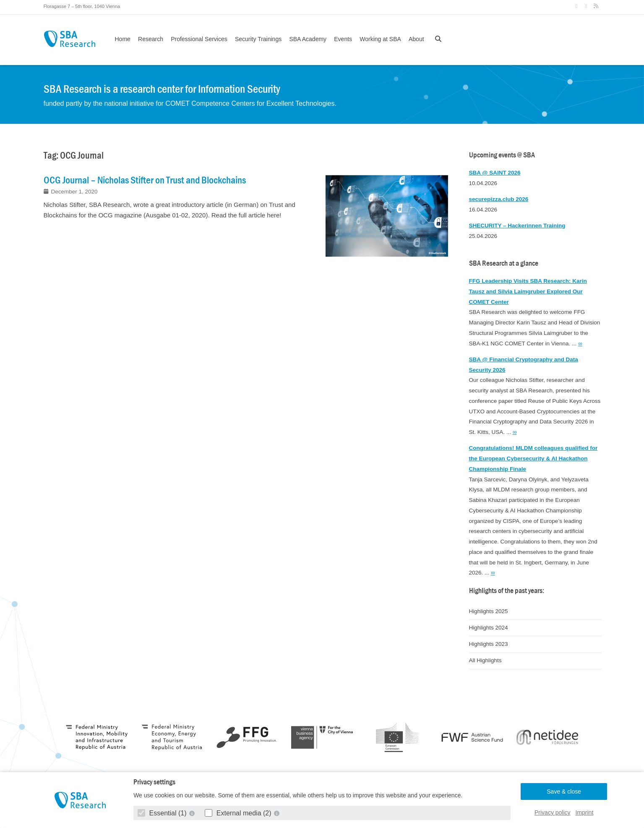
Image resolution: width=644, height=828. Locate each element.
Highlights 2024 (489, 628)
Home (123, 39)
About (416, 39)
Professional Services (199, 39)
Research (151, 39)
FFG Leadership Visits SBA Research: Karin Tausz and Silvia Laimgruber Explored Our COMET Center (528, 291)
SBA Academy (308, 39)
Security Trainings (258, 39)
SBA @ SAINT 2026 (495, 173)
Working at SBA (380, 39)
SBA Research (70, 39)
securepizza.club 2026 (499, 199)
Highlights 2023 (489, 644)
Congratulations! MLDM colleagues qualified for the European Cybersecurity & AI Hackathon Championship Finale (533, 458)
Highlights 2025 (489, 611)
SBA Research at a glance (504, 263)
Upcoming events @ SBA (502, 155)
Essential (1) (163, 813)
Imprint (584, 812)
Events (343, 39)
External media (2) (239, 813)
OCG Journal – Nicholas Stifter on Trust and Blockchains (145, 180)
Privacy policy (553, 812)
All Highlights (485, 660)
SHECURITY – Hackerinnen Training (517, 226)
